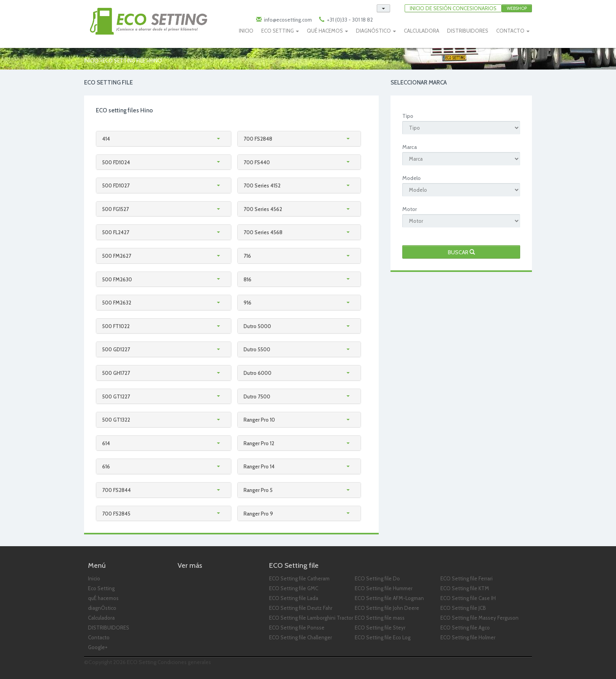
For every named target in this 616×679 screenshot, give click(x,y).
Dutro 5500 (257, 349)
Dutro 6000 (258, 373)
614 (106, 443)
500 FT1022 (116, 326)
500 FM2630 (117, 279)
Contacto (99, 637)
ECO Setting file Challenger (301, 637)
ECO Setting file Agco (465, 628)
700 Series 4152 (262, 185)
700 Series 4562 (263, 209)
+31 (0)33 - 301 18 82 (349, 20)
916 (247, 303)
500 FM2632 (117, 303)
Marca (410, 147)
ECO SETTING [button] (280, 31)
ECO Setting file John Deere (387, 608)
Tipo (408, 116)
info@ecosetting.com (288, 20)
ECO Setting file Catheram (299, 578)
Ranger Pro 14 (259, 466)
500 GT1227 (116, 396)
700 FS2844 (116, 490)
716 (247, 256)
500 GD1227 (116, 349)
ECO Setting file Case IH (468, 598)
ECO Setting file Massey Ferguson (479, 618)
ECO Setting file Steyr (380, 628)
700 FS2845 (116, 514)
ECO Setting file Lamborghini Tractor (311, 618)
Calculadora (101, 618)
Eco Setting (101, 588)
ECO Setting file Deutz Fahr (301, 608)
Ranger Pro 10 (259, 420)
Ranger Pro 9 (258, 514)
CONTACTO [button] (513, 31)
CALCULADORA (422, 31)
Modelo (412, 178)
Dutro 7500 (257, 396)
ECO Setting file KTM (465, 588)
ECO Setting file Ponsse (297, 628)
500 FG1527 (115, 209)
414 (106, 139)
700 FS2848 (258, 139)
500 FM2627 (117, 256)
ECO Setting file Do (377, 578)
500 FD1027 (116, 185)
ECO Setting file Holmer (468, 637)
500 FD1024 (116, 162)
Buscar (461, 252)
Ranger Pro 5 (258, 490)
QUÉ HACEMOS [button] (327, 31)
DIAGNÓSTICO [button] (376, 31)
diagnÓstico (102, 608)
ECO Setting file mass (380, 618)
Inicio (91, 61)
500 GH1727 (116, 373)
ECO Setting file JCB (463, 608)
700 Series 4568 (263, 232)
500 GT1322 (116, 420)
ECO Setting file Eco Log (383, 637)
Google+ (98, 647)
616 (106, 466)
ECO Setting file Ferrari (467, 578)
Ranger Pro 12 (259, 443)
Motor (410, 209)
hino (156, 61)
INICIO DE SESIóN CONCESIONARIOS (453, 8)
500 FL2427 (116, 232)
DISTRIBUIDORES (468, 31)
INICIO (246, 31)
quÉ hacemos (103, 598)
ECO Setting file (124, 61)
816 (247, 279)
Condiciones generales (184, 662)
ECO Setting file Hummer (384, 588)
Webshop (517, 8)
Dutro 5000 (257, 326)
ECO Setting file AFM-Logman (389, 598)
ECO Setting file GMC (294, 588)
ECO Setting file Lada (294, 598)
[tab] (164, 139)
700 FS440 (257, 162)
